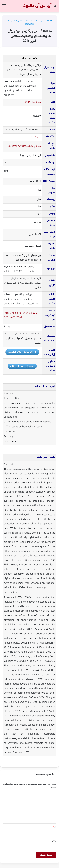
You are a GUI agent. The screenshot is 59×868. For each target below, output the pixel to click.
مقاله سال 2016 (33, 102)
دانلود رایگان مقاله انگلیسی (22, 352)
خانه (49, 21)
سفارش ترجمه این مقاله (22, 366)
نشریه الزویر (35, 137)
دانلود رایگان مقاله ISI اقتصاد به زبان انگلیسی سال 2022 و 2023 (26, 23)
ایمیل (54, 841)
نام (55, 827)
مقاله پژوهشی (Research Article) (24, 146)
